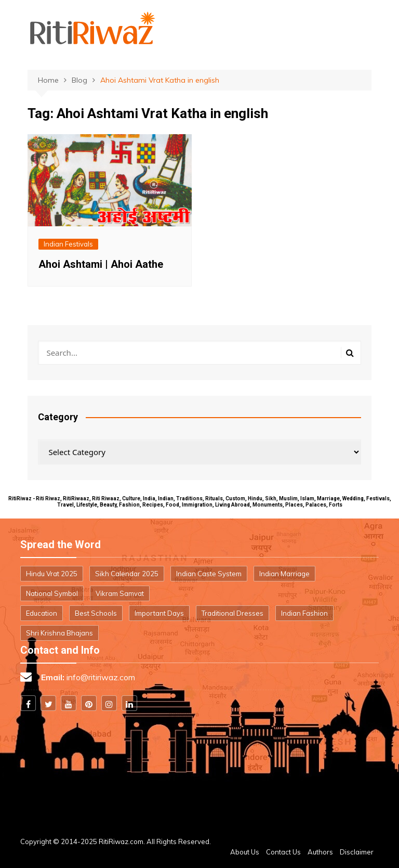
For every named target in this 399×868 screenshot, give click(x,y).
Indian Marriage (284, 574)
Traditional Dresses (232, 613)
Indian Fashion (304, 613)
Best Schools (96, 613)
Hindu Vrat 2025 (52, 574)
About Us (245, 852)
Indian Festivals (68, 244)
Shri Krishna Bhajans (59, 633)
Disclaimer (357, 852)
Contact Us (283, 852)
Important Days (159, 613)
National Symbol (52, 593)
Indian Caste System (209, 574)
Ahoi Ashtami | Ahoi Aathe (101, 264)
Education (42, 613)
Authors (320, 852)
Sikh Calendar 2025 (127, 574)
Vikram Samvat (120, 593)
